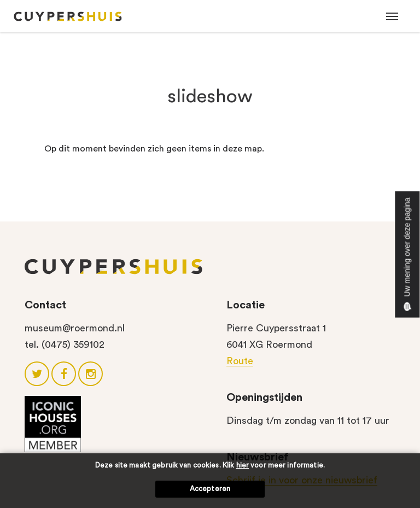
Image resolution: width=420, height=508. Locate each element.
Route (240, 361)
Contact (45, 305)
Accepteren (210, 489)
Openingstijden (264, 398)
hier (243, 465)
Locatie (246, 305)
